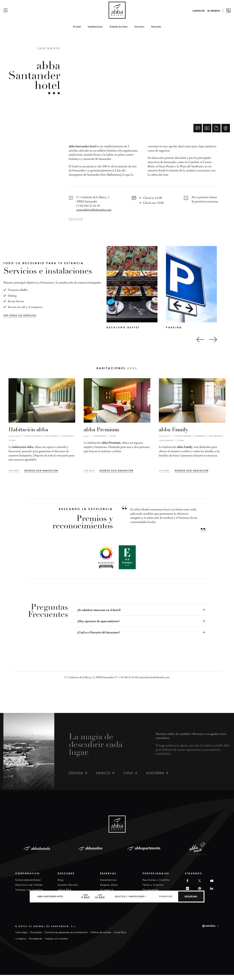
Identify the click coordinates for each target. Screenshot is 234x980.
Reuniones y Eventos (156, 885)
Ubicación (76, 224)
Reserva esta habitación (41, 476)
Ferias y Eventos (153, 890)
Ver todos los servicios (20, 320)
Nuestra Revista (68, 890)
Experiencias (108, 885)
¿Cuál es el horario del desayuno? (99, 637)
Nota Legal (21, 937)
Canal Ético (120, 937)
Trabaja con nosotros (56, 944)
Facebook (187, 886)
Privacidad (36, 937)
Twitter (199, 886)
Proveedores (36, 944)
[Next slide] (213, 345)
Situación (156, 30)
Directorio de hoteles (29, 890)
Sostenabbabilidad (28, 885)
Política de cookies (101, 937)
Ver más (14, 476)
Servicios (139, 30)
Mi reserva (209, 14)
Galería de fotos (119, 30)
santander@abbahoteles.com (94, 215)
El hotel (77, 30)
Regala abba (109, 890)
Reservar (191, 897)
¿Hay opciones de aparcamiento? (98, 626)
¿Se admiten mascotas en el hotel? (99, 615)
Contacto (194, 14)
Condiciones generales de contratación (66, 937)
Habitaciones (95, 30)
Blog (60, 885)
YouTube (211, 886)
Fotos (198, 133)
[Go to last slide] (200, 345)
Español (211, 931)
